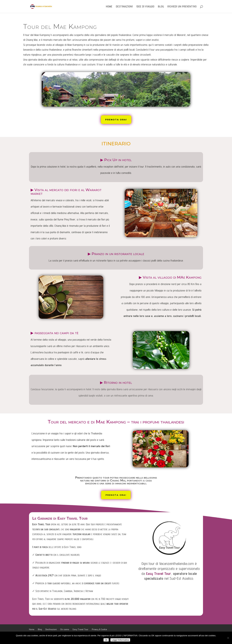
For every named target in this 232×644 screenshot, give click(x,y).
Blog (161, 7)
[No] (228, 638)
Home (109, 7)
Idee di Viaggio (145, 7)
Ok (106, 640)
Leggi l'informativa (120, 640)
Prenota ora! (116, 120)
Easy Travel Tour (80, 629)
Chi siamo (65, 629)
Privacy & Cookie (99, 629)
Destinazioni (124, 7)
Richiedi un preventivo (182, 7)
